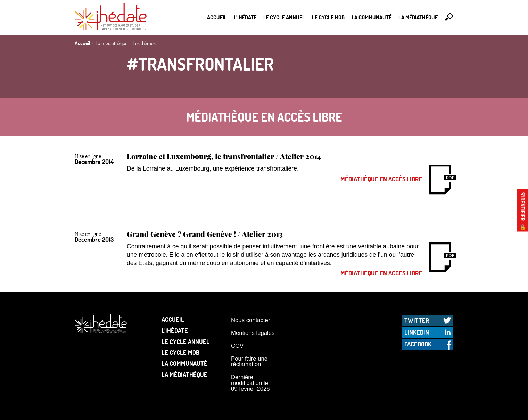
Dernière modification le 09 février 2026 (250, 383)
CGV (237, 346)
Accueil (217, 17)
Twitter (417, 320)
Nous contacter (250, 320)
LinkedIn (417, 332)
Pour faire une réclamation (249, 362)
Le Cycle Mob (328, 17)
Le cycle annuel (284, 17)
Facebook (418, 344)
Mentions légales (253, 333)
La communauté (372, 17)
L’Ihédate (245, 17)
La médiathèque (418, 17)
